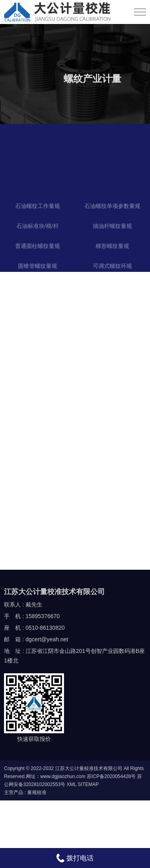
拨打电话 (75, 858)
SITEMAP (88, 784)
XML (72, 784)
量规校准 (37, 792)
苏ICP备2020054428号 (111, 776)
